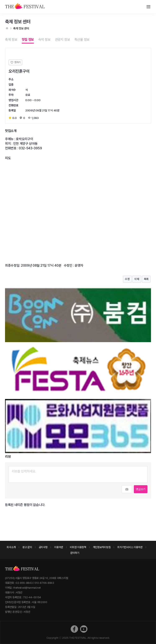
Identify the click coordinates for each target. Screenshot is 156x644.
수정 (127, 279)
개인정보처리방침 (102, 547)
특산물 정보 (82, 40)
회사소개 (11, 547)
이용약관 (59, 547)
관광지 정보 (63, 40)
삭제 (137, 279)
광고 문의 (27, 547)
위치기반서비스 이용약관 (130, 547)
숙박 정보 (44, 40)
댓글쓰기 (141, 489)
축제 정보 (11, 40)
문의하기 (75, 553)
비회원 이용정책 (78, 547)
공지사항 (43, 547)
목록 (146, 279)
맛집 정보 (28, 40)
